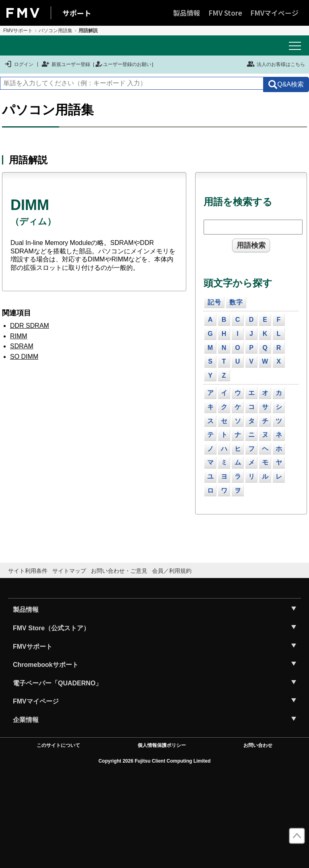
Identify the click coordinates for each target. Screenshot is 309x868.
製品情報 (187, 13)
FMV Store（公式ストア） (51, 628)
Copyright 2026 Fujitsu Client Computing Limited (155, 761)
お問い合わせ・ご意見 (119, 571)
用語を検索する (238, 202)
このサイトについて (58, 745)
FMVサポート (18, 31)
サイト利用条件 (28, 571)
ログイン (19, 64)
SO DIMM (24, 357)
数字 (236, 302)
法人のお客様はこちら (276, 64)
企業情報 (26, 720)
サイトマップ (69, 571)
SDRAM (22, 346)
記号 (214, 302)
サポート (77, 13)
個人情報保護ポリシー (162, 745)
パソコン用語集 (56, 31)
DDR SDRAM (30, 326)
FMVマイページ (274, 13)
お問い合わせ (258, 745)
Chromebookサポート (46, 665)
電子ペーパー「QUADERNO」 (57, 683)
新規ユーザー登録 (66, 64)
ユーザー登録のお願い (123, 64)
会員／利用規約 (172, 571)
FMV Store (225, 13)
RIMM (19, 336)
